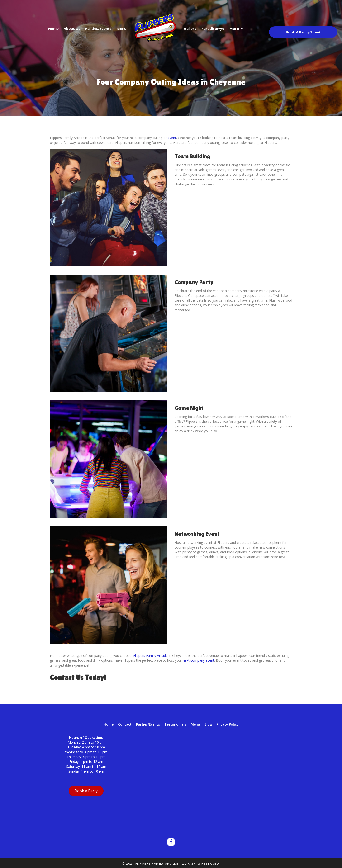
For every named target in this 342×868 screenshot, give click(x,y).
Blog (208, 724)
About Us (72, 28)
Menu (121, 28)
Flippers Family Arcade (150, 656)
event (172, 138)
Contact (125, 724)
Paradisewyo (213, 28)
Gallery (190, 28)
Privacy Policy (227, 724)
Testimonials (175, 724)
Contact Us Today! (78, 677)
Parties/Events (98, 28)
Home (53, 28)
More (234, 28)
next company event (199, 660)
